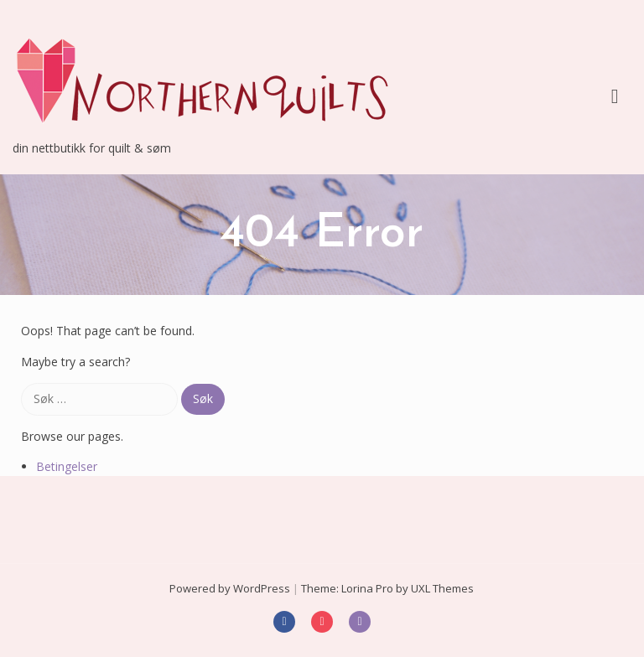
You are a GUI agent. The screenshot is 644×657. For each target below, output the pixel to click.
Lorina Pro (367, 588)
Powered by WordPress (230, 588)
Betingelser (67, 466)
